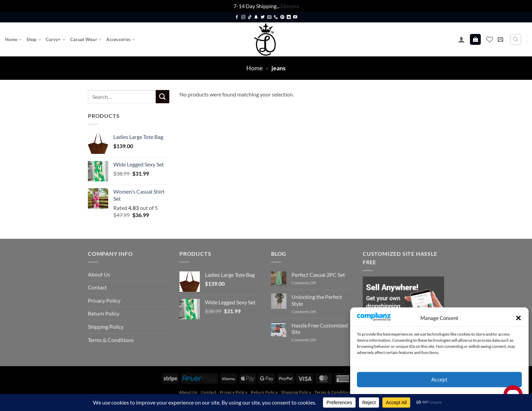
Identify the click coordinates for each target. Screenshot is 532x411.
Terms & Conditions (111, 340)
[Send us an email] (269, 17)
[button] (518, 318)
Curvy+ (56, 40)
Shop (34, 40)
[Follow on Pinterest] (282, 17)
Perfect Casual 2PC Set (318, 275)
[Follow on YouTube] (295, 17)
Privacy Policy (104, 300)
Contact (97, 287)
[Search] (516, 39)
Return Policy (104, 313)
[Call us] (276, 17)
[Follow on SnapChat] (256, 17)
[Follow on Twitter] (263, 17)
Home (13, 40)
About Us (99, 274)
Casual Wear (86, 40)
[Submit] (163, 97)
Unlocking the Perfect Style (317, 300)
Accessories (121, 40)
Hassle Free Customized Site (320, 328)
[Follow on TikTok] (250, 17)
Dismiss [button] (290, 6)
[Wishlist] (490, 39)
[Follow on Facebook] (237, 17)
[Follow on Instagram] (243, 17)
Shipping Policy (106, 327)
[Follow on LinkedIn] (289, 17)
